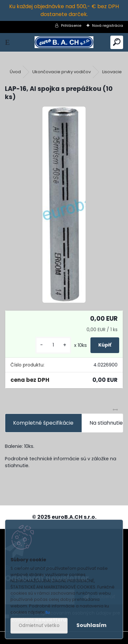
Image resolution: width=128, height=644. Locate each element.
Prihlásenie (71, 25)
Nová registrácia (108, 25)
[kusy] (53, 345)
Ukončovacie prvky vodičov (62, 72)
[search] (117, 42)
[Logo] (64, 42)
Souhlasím (91, 625)
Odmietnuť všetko (39, 626)
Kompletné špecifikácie (43, 423)
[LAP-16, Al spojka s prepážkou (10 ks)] (64, 205)
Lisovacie (112, 72)
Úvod (15, 72)
